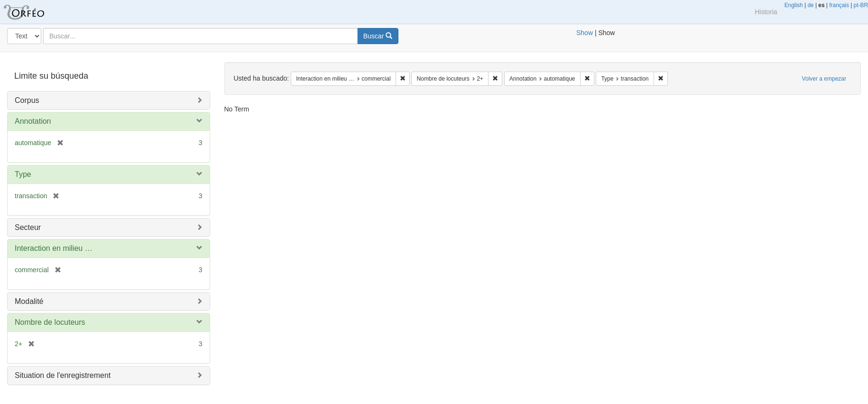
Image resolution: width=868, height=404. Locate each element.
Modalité (29, 301)
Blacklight (36, 12)
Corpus (27, 100)
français (839, 5)
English (794, 5)
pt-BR (861, 5)
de (810, 5)
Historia (766, 12)
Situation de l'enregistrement (63, 375)
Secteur (28, 227)
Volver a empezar (824, 79)
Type (23, 174)
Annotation (33, 121)
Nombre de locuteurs (50, 322)
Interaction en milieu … (54, 248)
